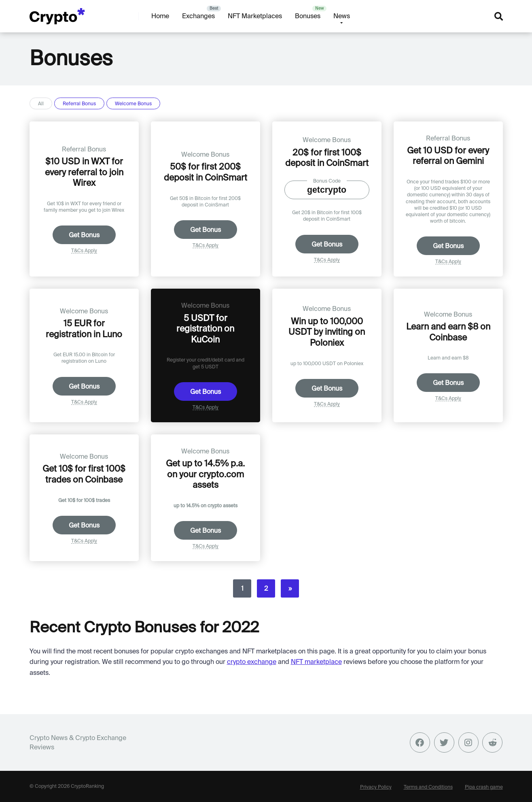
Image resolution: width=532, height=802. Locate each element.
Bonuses (308, 16)
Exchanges (198, 16)
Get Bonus (84, 235)
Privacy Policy (376, 787)
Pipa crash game (484, 787)
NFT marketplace (316, 662)
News (342, 16)
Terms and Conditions (428, 787)
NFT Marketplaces (255, 16)
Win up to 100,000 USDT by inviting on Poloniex (327, 332)
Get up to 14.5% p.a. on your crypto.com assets (205, 474)
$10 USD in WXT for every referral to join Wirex (84, 172)
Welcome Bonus (133, 103)
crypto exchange (252, 662)
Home (160, 16)
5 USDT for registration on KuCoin (205, 329)
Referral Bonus (79, 103)
